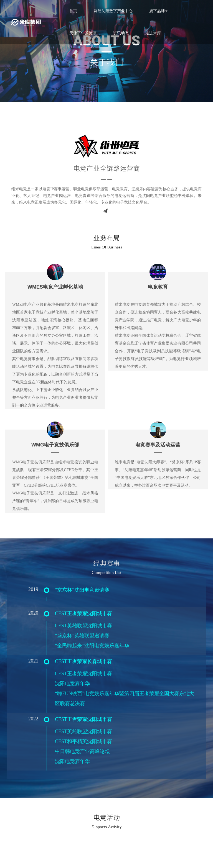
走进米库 (149, 33)
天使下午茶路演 (79, 33)
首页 (69, 11)
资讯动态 (117, 33)
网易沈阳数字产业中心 (109, 11)
